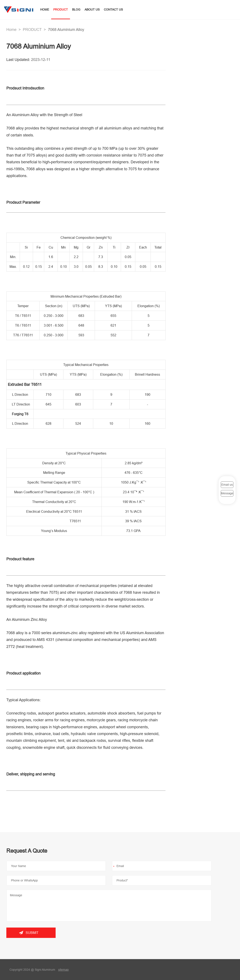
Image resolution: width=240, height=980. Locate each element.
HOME (45, 10)
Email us (227, 484)
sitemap (63, 970)
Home (11, 30)
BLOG (76, 10)
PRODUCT (61, 10)
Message (227, 493)
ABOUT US (92, 10)
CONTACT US (113, 10)
